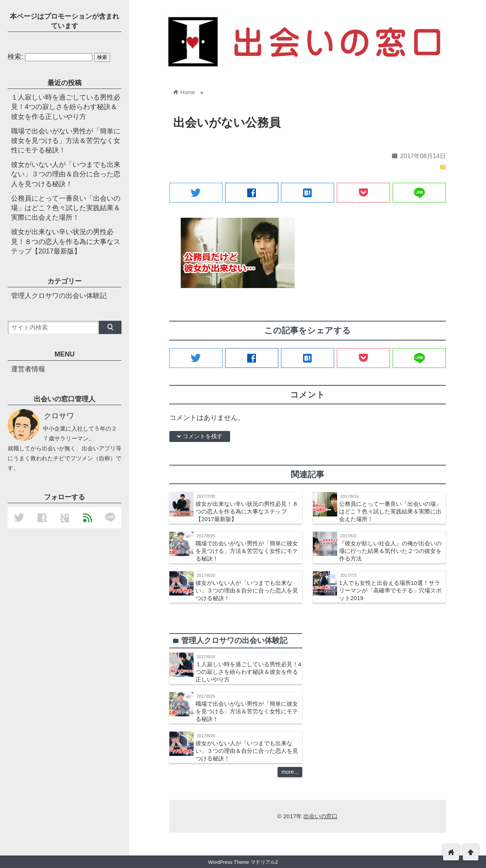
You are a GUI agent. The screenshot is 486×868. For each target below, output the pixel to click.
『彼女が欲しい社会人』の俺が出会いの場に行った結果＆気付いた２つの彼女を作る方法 (390, 551)
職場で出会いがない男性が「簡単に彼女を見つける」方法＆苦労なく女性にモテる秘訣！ (247, 551)
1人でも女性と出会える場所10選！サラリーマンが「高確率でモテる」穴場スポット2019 (390, 590)
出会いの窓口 (320, 816)
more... (290, 772)
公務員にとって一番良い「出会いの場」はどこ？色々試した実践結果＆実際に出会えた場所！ (390, 511)
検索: (15, 57)
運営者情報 (28, 369)
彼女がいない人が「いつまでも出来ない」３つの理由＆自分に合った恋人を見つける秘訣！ (247, 590)
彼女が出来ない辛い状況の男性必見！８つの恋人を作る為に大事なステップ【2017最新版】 (247, 511)
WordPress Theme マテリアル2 (243, 862)
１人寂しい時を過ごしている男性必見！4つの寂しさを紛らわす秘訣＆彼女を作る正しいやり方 (249, 672)
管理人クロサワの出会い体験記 (59, 296)
